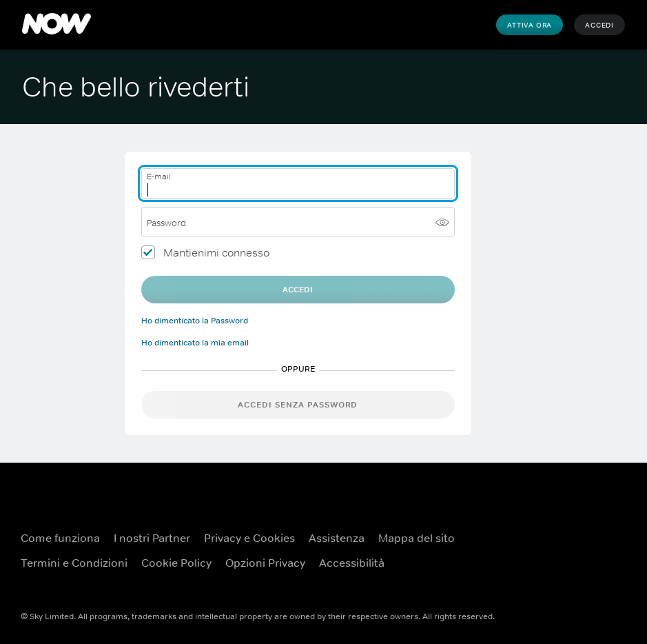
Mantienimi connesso (216, 252)
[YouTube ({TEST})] (595, 530)
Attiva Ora (530, 25)
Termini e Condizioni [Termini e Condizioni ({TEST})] (74, 563)
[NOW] (57, 25)
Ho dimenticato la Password (195, 321)
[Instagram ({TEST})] (595, 568)
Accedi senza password (298, 405)
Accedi (599, 25)
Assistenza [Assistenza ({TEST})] (337, 538)
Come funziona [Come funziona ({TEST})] (60, 538)
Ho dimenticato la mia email (195, 343)
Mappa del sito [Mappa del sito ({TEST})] (417, 538)
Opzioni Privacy (265, 563)
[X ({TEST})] (559, 568)
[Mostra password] (442, 222)
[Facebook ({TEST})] (559, 530)
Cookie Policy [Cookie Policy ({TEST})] (176, 563)
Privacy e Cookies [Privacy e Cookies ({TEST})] (249, 538)
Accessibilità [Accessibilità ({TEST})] (352, 563)
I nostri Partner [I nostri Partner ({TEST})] (152, 538)
